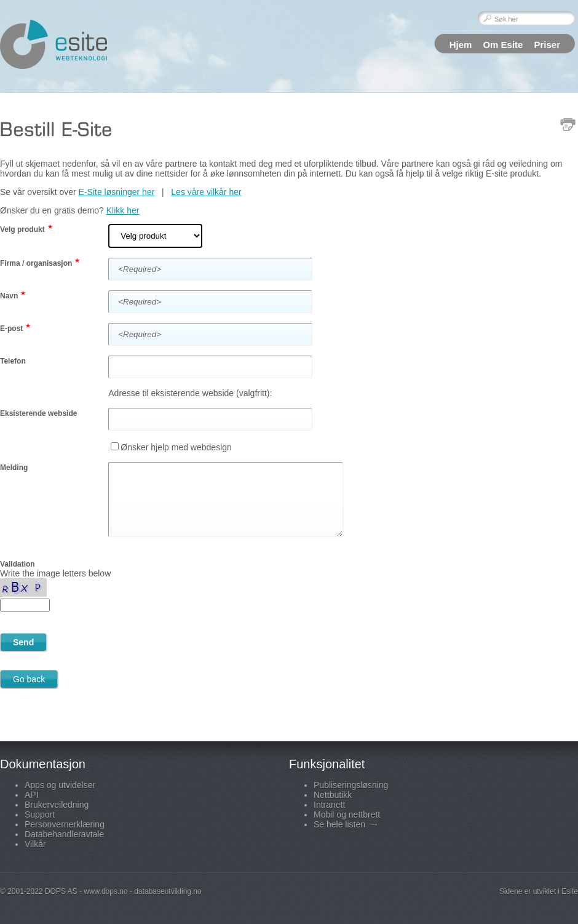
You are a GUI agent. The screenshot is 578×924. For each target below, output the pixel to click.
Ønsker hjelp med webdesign (176, 447)
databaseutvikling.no (168, 891)
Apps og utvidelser (60, 785)
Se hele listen (346, 824)
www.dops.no (105, 891)
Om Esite (503, 45)
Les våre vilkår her (206, 192)
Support (40, 814)
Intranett (329, 805)
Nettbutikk (333, 795)
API (32, 795)
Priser (547, 45)
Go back (29, 679)
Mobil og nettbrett (347, 814)
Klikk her (123, 210)
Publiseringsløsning (351, 785)
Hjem (461, 45)
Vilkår (35, 844)
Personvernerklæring (65, 824)
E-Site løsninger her (117, 192)
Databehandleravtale (64, 834)
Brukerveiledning (57, 805)
